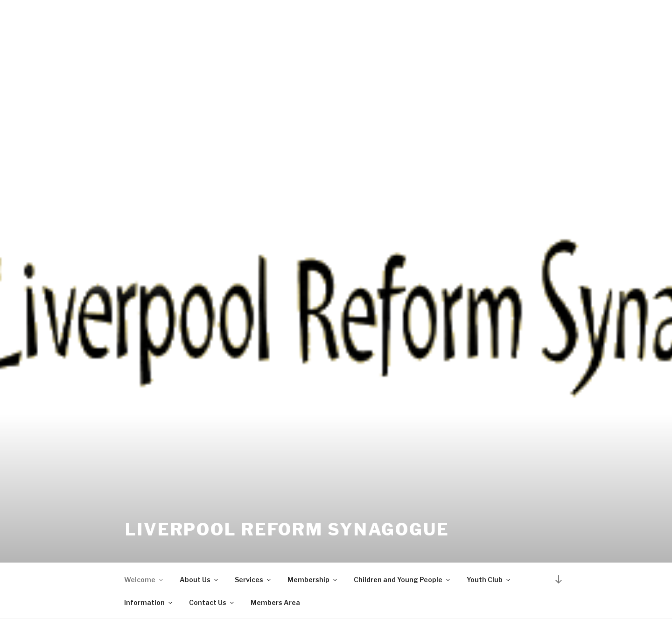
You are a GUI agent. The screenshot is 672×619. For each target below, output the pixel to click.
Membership (313, 580)
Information (149, 602)
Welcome (144, 580)
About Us (199, 580)
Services (253, 580)
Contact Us (212, 602)
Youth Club (489, 580)
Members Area (275, 602)
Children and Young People (402, 580)
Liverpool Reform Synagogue (287, 529)
